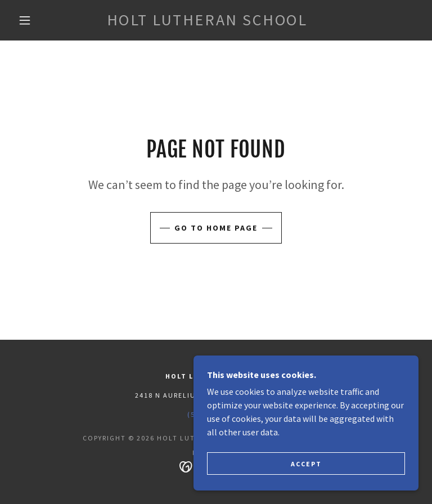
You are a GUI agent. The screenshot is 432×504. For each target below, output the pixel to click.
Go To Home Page (216, 228)
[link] (207, 22)
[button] (25, 20)
